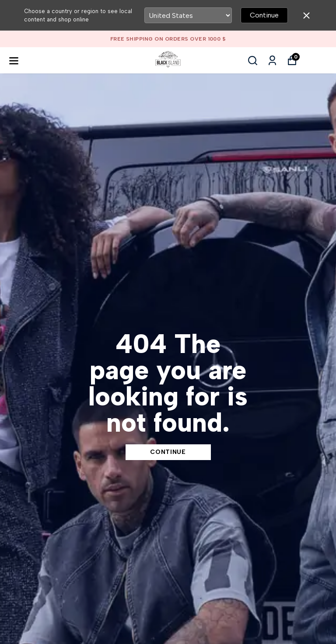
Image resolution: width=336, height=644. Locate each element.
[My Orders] (272, 61)
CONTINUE (168, 452)
